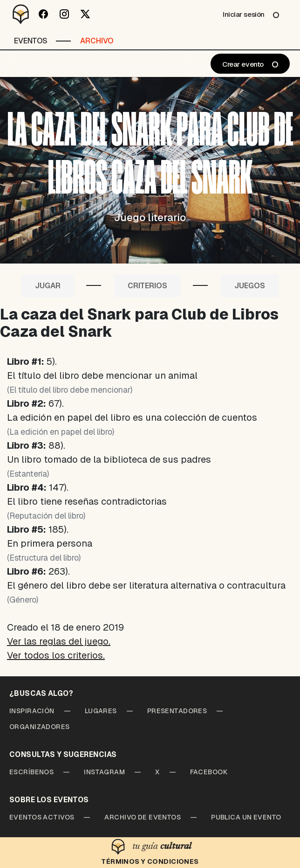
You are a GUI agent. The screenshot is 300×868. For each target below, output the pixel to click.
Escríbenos (31, 772)
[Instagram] (64, 14)
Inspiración (32, 711)
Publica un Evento (246, 817)
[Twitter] (85, 14)
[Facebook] (43, 14)
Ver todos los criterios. (56, 655)
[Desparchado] (21, 14)
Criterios (147, 286)
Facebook (209, 772)
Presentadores (177, 711)
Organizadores (40, 727)
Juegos (250, 286)
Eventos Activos (42, 817)
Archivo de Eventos (143, 817)
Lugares (101, 711)
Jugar (48, 286)
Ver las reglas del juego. (59, 641)
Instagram (104, 772)
